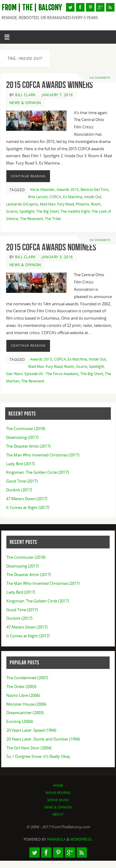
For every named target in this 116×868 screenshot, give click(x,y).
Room (96, 204)
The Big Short (47, 211)
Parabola (56, 839)
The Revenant (31, 219)
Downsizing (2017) (22, 437)
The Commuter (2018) (26, 429)
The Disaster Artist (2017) (28, 446)
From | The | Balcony (32, 8)
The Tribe (53, 219)
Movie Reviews (58, 793)
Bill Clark (25, 95)
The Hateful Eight (75, 211)
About (58, 814)
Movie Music (58, 800)
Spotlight (27, 211)
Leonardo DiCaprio (22, 204)
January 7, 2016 (57, 95)
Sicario (12, 211)
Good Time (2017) (22, 481)
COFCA (55, 197)
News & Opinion (25, 103)
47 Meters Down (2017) (27, 499)
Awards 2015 (68, 190)
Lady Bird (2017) (20, 464)
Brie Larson (38, 197)
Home (58, 785)
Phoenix (82, 204)
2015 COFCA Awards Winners (50, 85)
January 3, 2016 (57, 257)
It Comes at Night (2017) (28, 508)
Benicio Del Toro (94, 190)
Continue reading (28, 176)
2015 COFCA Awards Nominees (51, 247)
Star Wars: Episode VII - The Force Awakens (42, 374)
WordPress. (81, 839)
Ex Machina (73, 197)
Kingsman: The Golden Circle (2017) (37, 472)
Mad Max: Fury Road (57, 204)
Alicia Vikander (42, 190)
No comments (100, 78)
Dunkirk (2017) (19, 490)
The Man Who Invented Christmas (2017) (43, 455)
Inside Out (93, 197)
